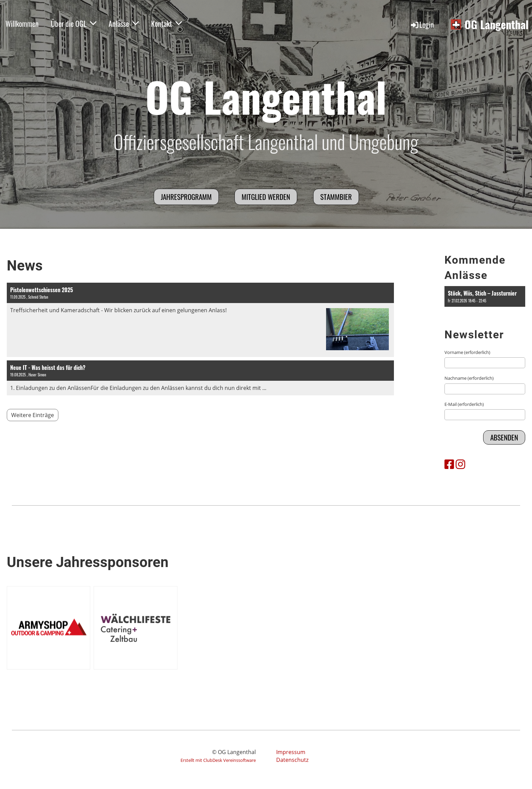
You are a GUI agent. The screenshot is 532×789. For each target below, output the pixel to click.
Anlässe (124, 23)
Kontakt (166, 23)
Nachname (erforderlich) (469, 378)
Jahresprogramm (186, 197)
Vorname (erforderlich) (467, 352)
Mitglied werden (266, 197)
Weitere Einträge (33, 415)
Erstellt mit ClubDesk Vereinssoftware (218, 760)
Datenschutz (292, 760)
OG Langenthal (497, 25)
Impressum (291, 752)
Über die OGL (74, 23)
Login (422, 24)
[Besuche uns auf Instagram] (460, 464)
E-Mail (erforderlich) (464, 404)
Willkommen (22, 23)
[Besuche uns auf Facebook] (449, 464)
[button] (485, 296)
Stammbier (336, 197)
